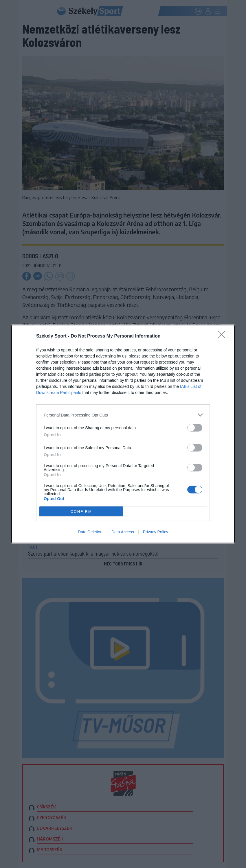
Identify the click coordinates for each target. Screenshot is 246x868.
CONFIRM (81, 512)
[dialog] (123, 434)
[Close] (223, 336)
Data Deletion (90, 532)
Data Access (123, 532)
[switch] (195, 428)
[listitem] (123, 415)
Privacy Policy (156, 532)
